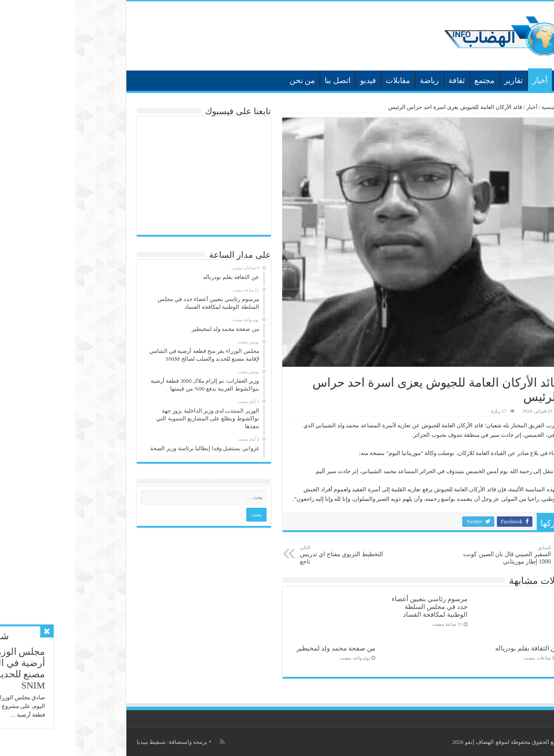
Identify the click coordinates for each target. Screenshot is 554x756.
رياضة (354, 80)
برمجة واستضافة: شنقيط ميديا (97, 742)
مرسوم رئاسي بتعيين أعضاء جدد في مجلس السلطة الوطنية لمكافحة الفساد (354, 607)
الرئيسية (488, 80)
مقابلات (323, 80)
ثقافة (381, 80)
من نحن (227, 80)
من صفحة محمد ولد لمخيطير (261, 648)
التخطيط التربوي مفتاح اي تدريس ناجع (269, 555)
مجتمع (409, 80)
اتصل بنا (262, 80)
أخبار (465, 80)
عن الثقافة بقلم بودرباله (452, 648)
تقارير (438, 80)
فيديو (293, 80)
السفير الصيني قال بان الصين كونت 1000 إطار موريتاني (431, 555)
